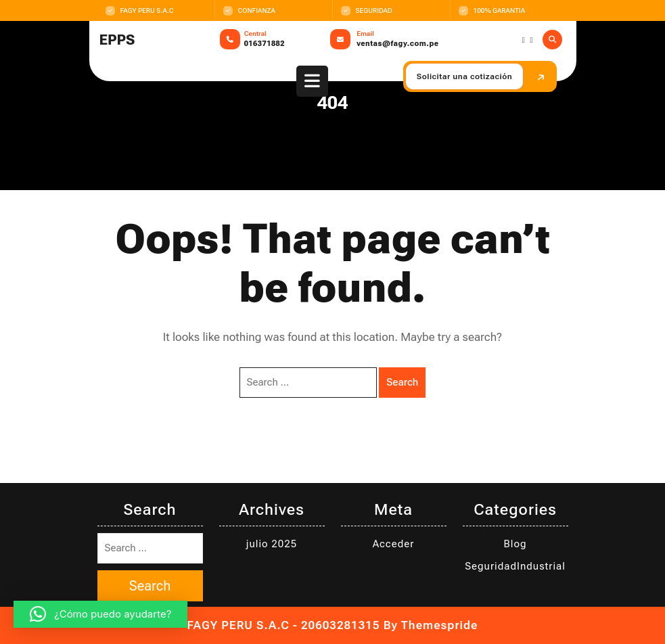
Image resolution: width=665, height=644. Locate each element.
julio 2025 (272, 544)
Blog (515, 544)
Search (402, 382)
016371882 (265, 44)
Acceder (394, 544)
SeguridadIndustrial (515, 566)
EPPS (117, 40)
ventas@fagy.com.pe (397, 44)
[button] (100, 614)
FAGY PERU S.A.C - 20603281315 (284, 625)
